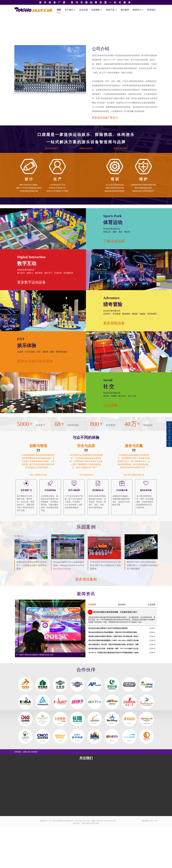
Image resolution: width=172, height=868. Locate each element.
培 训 (115, 279)
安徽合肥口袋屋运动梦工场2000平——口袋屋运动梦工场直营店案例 (32, 665)
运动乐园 (83, 10)
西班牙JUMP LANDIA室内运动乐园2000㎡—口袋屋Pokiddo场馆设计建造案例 (142, 665)
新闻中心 (138, 10)
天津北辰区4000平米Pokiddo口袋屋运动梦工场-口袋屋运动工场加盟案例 (105, 665)
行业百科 (92, 696)
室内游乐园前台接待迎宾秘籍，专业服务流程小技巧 (115, 703)
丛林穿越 (34, 843)
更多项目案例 (86, 672)
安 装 (86, 279)
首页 (59, 10)
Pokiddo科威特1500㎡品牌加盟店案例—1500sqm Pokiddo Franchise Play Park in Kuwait (69, 665)
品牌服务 (97, 10)
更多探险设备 (154, 415)
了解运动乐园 (154, 333)
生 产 (57, 279)
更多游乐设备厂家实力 (122, 209)
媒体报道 (122, 696)
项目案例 (125, 10)
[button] (12, 73)
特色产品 (111, 10)
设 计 (29, 279)
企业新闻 (151, 696)
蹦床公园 (27, 843)
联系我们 (152, 10)
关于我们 (70, 10)
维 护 (143, 279)
